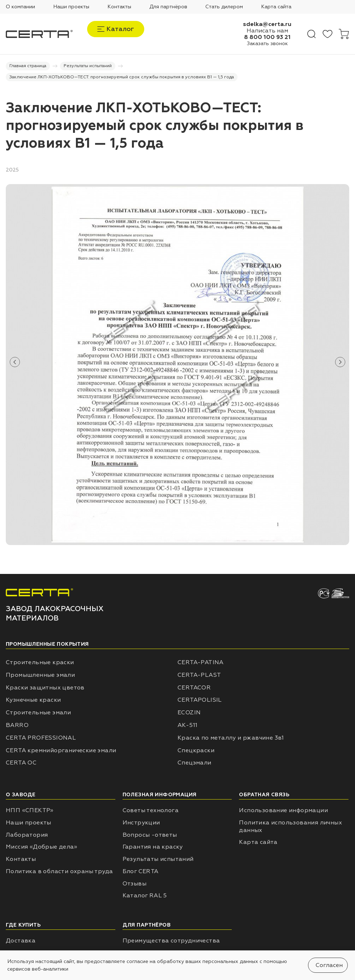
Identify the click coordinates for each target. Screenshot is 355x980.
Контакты (119, 7)
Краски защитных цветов (45, 688)
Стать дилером (224, 7)
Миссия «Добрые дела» (41, 847)
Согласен (329, 965)
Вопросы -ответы (150, 835)
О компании (20, 7)
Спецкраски (196, 750)
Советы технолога (151, 810)
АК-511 (187, 725)
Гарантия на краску (153, 847)
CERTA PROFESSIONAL (41, 738)
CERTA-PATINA (201, 662)
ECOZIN (189, 713)
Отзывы (134, 884)
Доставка (21, 941)
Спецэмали (194, 763)
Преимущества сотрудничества (171, 941)
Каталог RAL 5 (145, 896)
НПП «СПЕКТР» (30, 810)
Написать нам (267, 31)
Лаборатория (27, 835)
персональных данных (230, 961)
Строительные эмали (38, 713)
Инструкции (141, 823)
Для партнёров (168, 7)
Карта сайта (276, 7)
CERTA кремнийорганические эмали (61, 750)
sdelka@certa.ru (267, 24)
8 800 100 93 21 (267, 37)
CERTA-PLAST (199, 675)
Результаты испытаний (158, 859)
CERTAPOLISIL (200, 700)
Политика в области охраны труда (59, 871)
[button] (15, 362)
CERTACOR (194, 688)
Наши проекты (71, 7)
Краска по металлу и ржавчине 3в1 (231, 738)
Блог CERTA (141, 871)
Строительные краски (40, 662)
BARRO (17, 725)
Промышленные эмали (40, 675)
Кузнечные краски (33, 700)
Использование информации (283, 810)
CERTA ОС (21, 763)
